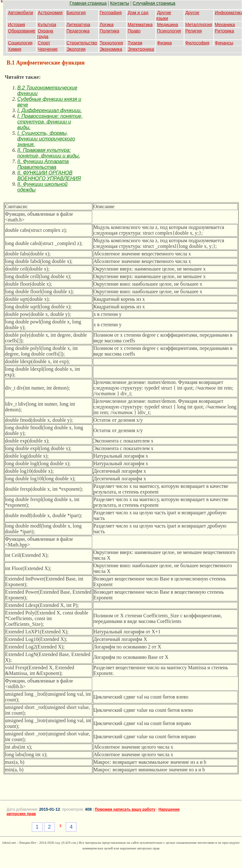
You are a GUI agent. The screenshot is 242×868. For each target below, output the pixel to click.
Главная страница (88, 3)
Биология (76, 13)
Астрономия (50, 13)
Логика (107, 25)
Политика (110, 31)
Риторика (225, 31)
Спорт (44, 43)
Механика (225, 25)
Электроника (141, 49)
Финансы (224, 43)
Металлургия (199, 25)
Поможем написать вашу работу (125, 809)
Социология (20, 43)
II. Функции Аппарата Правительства (43, 164)
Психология (169, 31)
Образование (22, 31)
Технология (111, 43)
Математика (140, 25)
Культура (47, 25)
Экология (76, 49)
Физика (164, 43)
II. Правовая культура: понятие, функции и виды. (49, 153)
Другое (192, 13)
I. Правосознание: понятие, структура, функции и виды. (50, 122)
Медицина (168, 25)
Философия (197, 43)
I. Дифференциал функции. (50, 110)
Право (134, 31)
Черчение (48, 49)
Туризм (135, 43)
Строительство (82, 43)
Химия (14, 49)
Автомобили (20, 13)
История (16, 25)
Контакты (120, 3)
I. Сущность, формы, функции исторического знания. (46, 139)
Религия (194, 31)
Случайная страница (154, 3)
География (111, 13)
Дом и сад (138, 13)
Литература (78, 25)
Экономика (111, 49)
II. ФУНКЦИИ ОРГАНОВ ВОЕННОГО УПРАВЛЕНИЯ (49, 176)
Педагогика (78, 31)
